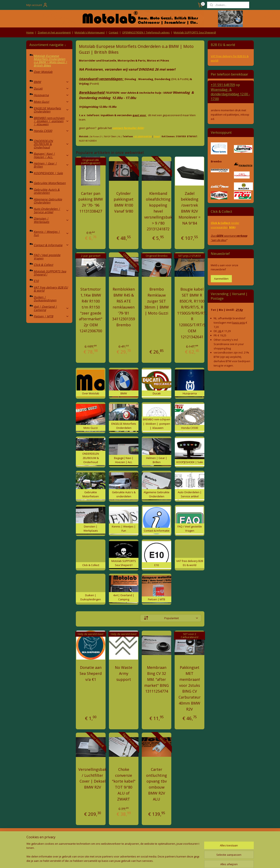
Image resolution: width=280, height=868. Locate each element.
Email (157, 136)
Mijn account (37, 5)
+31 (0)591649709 (142, 136)
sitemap (121, 860)
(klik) (232, 227)
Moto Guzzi (51, 102)
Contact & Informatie (51, 245)
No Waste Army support (124, 673)
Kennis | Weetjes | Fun (51, 233)
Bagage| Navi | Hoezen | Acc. (51, 155)
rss (130, 860)
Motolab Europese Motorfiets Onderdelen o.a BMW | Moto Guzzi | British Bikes (50, 61)
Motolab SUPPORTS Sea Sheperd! (195, 32)
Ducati (51, 88)
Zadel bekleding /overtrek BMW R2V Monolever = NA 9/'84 (189, 208)
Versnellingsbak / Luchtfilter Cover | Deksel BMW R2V (92, 778)
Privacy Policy (95, 845)
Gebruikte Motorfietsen (50, 183)
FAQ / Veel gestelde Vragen (47, 257)
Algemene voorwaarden (95, 837)
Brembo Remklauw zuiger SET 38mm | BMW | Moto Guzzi (157, 301)
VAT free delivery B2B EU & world (51, 289)
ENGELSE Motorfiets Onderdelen (51, 110)
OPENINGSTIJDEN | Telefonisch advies (146, 32)
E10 (36, 281)
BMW (51, 82)
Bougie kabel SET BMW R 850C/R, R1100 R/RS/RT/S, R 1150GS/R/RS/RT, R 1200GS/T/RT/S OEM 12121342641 (192, 313)
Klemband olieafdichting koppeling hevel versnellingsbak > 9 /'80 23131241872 (158, 211)
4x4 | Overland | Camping (51, 308)
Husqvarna (51, 95)
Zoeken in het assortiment (54, 32)
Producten (140, 837)
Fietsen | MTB (51, 316)
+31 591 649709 (223, 85)
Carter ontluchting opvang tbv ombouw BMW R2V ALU (157, 784)
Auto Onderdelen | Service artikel (51, 210)
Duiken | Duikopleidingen (45, 299)
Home (30, 32)
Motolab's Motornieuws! (90, 32)
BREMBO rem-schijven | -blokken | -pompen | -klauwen (51, 121)
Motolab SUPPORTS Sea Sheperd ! (50, 273)
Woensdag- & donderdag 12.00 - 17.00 (230, 94)
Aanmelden (221, 279)
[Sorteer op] (170, 618)
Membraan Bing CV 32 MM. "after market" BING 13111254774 (157, 679)
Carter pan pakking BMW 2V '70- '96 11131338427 (91, 202)
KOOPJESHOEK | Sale (48, 173)
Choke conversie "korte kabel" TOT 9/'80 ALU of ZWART (123, 784)
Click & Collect (43, 265)
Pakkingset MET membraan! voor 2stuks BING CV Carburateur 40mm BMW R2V (189, 688)
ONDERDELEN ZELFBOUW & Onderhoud (51, 144)
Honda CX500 (51, 131)
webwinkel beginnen (146, 860)
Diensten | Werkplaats (51, 220)
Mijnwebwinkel (182, 860)
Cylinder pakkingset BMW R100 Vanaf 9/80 (124, 202)
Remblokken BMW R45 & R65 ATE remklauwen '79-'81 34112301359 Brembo (124, 307)
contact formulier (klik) (128, 128)
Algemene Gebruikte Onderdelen (48, 201)
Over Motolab (43, 72)
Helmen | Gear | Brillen (51, 165)
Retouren (33, 837)
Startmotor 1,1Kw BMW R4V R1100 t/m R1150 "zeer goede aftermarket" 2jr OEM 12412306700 (91, 310)
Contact (113, 32)
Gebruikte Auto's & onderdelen (47, 191)
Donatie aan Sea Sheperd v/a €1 (91, 673)
